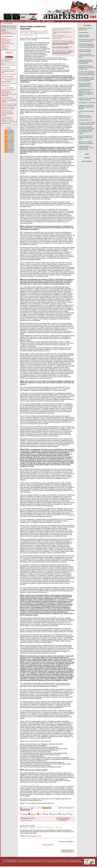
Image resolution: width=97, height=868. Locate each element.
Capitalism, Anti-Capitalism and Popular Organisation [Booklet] (86, 107)
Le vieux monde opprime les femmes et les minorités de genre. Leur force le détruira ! (87, 73)
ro (16, 28)
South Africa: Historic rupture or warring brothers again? (87, 124)
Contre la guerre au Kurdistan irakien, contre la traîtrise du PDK (86, 148)
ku (6, 28)
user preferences (7, 23)
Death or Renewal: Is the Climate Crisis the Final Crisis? (86, 138)
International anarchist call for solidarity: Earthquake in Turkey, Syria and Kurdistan (87, 46)
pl (15, 27)
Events (38, 21)
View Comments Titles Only (63, 819)
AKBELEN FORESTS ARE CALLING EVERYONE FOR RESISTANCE (8, 92)
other (4, 27)
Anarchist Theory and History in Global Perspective (87, 99)
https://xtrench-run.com (35, 836)
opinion (87, 158)
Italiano (67, 852)
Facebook (50, 21)
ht (4, 28)
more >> (15, 124)
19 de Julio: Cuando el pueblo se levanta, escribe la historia (87, 56)
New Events (6, 68)
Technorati (53, 814)
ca (12, 28)
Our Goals (11, 21)
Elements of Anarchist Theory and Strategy (85, 51)
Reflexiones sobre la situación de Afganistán (85, 116)
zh (8, 28)
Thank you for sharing (27, 826)
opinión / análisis (24, 32)
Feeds (9, 128)
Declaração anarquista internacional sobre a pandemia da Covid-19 (85, 85)
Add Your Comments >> (66, 808)
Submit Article (29, 21)
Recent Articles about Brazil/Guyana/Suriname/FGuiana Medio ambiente (62, 37)
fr (10, 26)
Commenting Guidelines (8, 44)
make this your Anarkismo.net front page (7, 33)
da (14, 28)
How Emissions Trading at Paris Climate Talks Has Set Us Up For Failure (9, 106)
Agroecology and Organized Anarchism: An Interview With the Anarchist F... (63, 51)
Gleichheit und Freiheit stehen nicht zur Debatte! (86, 143)
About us (4, 21)
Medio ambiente (9, 80)
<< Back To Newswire (48, 845)
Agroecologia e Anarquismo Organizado (62, 47)
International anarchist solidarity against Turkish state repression (86, 62)
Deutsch (71, 852)
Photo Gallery (5, 46)
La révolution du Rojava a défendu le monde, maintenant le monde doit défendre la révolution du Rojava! (86, 92)
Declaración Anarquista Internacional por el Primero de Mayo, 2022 (87, 67)
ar (13, 27)
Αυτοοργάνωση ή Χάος (85, 120)
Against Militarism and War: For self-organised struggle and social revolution (86, 79)
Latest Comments (6, 42)
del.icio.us (32, 814)
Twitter (43, 21)
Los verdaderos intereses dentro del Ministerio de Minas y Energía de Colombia (8, 119)
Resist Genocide (83, 33)
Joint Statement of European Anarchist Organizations (87, 40)
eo (2, 29)
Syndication (5, 49)
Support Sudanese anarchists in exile (84, 36)
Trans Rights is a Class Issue (87, 103)
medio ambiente (43, 31)
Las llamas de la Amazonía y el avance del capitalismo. (9, 99)
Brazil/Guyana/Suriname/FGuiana (9, 70)
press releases (87, 161)
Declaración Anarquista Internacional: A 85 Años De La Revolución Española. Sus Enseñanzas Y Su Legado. (87, 130)
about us (3, 64)
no (9, 27)
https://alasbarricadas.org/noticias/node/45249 (41, 803)
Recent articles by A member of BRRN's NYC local (61, 30)
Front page (4, 39)
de (2, 28)
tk (2, 27)
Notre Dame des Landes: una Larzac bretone (7, 112)
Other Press (6, 86)
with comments (36, 808)
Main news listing (6, 40)
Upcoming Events (8, 77)
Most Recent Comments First (63, 818)
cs (10, 28)
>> (6, 31)
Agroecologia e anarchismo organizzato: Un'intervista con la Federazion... (62, 41)
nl (11, 27)
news (87, 154)
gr (7, 27)
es (12, 26)
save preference (63, 820)
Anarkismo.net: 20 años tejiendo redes (85, 29)
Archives (4, 48)
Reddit (45, 814)
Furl (39, 814)
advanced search (6, 61)
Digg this (24, 814)
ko (5, 29)
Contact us (20, 21)
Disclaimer (74, 862)
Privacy (81, 862)
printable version (25, 808)
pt (15, 26)
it (13, 26)
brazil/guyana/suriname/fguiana (30, 31)
